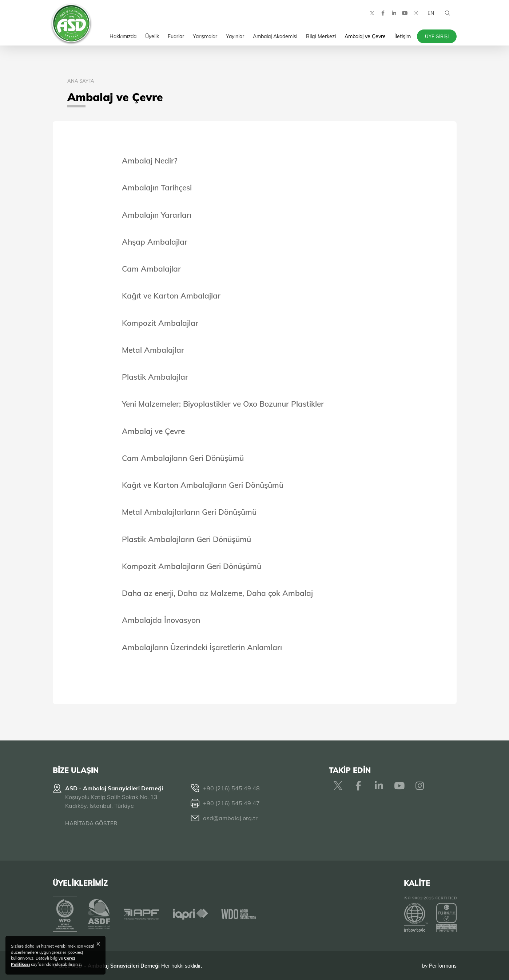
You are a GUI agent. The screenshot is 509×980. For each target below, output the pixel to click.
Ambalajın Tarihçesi (157, 187)
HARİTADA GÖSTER (91, 823)
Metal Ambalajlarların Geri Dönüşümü (189, 512)
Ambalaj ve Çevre (153, 431)
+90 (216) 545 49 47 (231, 803)
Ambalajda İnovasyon (161, 620)
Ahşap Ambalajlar (155, 242)
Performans (443, 965)
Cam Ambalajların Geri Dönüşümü (183, 458)
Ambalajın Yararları (157, 215)
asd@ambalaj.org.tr (230, 818)
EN (430, 15)
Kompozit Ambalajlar (160, 323)
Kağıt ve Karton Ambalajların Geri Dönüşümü (203, 485)
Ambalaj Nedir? (150, 161)
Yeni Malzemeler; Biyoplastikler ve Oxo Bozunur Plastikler (223, 404)
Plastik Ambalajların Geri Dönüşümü (186, 539)
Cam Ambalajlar (151, 269)
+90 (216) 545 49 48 (231, 788)
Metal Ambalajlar (153, 350)
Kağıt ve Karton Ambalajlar (171, 296)
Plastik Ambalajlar (155, 377)
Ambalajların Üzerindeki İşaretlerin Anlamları (202, 647)
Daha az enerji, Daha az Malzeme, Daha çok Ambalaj (217, 593)
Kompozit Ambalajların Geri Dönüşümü (192, 566)
